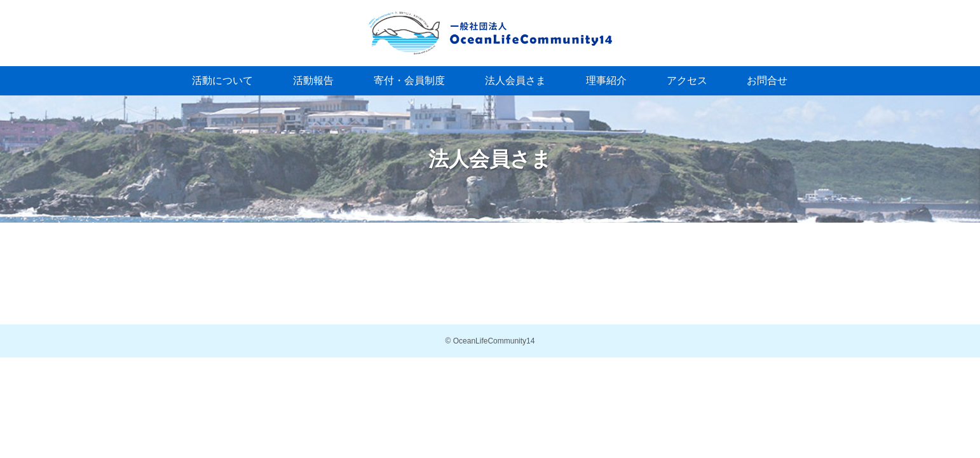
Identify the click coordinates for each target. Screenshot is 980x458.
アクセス (687, 80)
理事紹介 (606, 80)
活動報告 (313, 80)
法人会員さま (515, 80)
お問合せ (767, 80)
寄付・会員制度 (409, 80)
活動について (222, 80)
